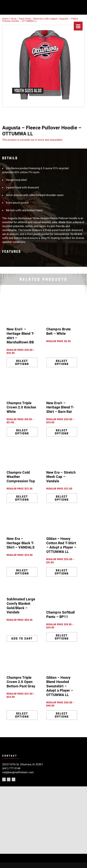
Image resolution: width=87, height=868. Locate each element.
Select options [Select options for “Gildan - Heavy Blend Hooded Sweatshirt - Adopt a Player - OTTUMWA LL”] (62, 715)
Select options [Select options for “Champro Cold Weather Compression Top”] (22, 498)
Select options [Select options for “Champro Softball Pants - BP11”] (62, 637)
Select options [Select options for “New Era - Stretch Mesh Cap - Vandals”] (62, 498)
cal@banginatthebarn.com (18, 772)
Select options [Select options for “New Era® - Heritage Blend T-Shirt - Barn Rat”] (62, 432)
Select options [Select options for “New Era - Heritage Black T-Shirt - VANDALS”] (22, 572)
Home (5, 19)
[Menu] (78, 26)
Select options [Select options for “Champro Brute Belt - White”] (62, 362)
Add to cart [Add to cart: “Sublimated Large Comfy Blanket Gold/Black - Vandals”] (22, 638)
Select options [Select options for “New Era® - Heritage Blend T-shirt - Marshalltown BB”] (22, 362)
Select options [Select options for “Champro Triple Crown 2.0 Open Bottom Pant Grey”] (22, 715)
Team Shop (25, 19)
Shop (14, 19)
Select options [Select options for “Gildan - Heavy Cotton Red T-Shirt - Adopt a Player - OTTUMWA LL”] (62, 572)
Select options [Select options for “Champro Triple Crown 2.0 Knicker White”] (22, 432)
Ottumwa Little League (45, 19)
